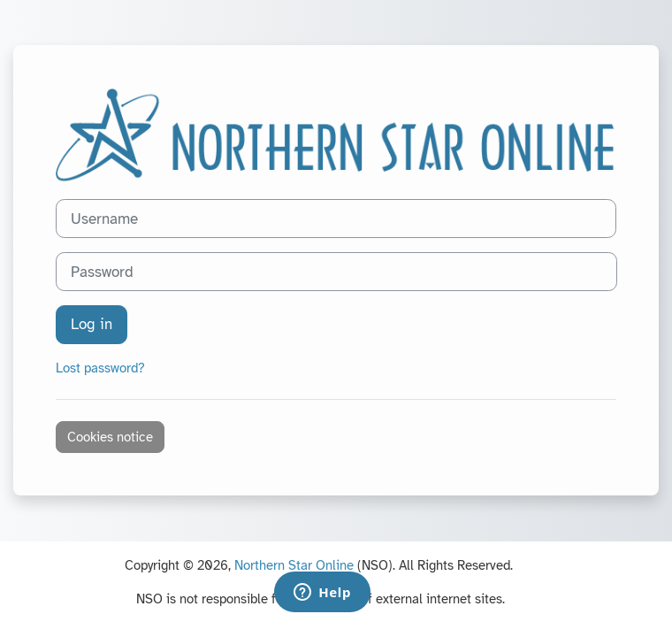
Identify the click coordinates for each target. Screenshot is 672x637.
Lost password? (100, 368)
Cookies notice (110, 437)
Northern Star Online (294, 565)
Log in (92, 324)
